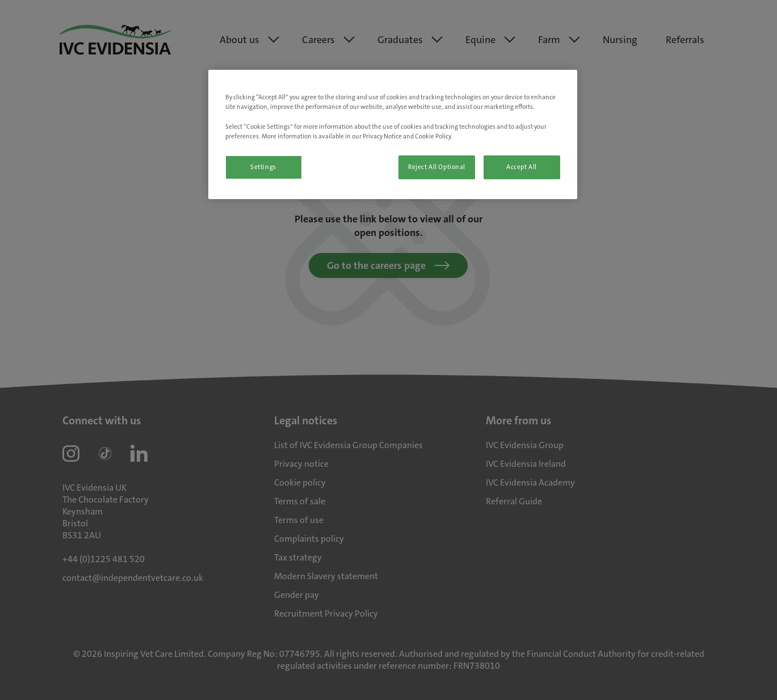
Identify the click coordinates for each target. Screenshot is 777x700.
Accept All (522, 167)
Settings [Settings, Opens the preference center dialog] (263, 167)
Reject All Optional (437, 167)
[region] (393, 134)
